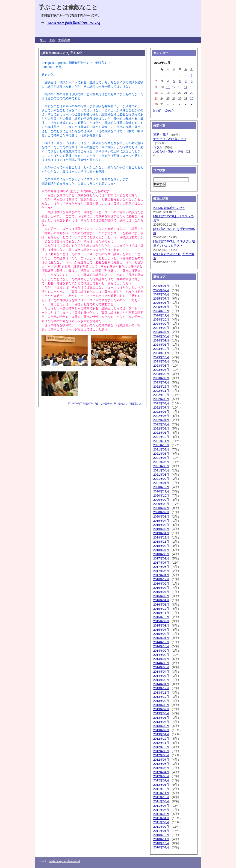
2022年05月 (161, 416)
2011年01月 (161, 831)
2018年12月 (161, 537)
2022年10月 (161, 395)
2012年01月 (161, 785)
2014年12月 (161, 642)
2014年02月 (161, 680)
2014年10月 (161, 646)
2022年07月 (161, 408)
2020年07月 (161, 508)
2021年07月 (161, 458)
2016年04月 (161, 600)
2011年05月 (161, 814)
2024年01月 (161, 345)
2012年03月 (161, 776)
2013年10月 (161, 697)
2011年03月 (161, 822)
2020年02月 (161, 512)
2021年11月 (161, 441)
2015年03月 (161, 634)
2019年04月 (161, 521)
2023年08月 (161, 366)
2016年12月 (161, 579)
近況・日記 (161, 135)
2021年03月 (161, 475)
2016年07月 (161, 592)
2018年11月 (161, 542)
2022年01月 (161, 433)
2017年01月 (161, 575)
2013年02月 (161, 730)
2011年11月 (161, 793)
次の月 (170, 111)
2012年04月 (161, 772)
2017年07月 (161, 563)
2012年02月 (161, 780)
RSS (52, 40)
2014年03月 (161, 676)
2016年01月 (161, 605)
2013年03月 (161, 726)
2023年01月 (161, 382)
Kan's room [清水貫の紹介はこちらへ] (74, 23)
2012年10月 (161, 747)
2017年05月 (161, 571)
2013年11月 (161, 693)
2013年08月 (161, 705)
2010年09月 (161, 847)
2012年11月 (161, 743)
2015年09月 (161, 621)
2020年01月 (161, 516)
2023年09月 (161, 361)
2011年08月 (161, 801)
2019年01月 (161, 533)
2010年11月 (161, 839)
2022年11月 (161, 391)
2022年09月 (161, 399)
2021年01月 (161, 483)
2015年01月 (161, 638)
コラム (158, 147)
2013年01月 (161, 734)
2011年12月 (161, 789)
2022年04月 (161, 420)
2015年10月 (161, 617)
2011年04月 (161, 818)
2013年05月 (161, 718)
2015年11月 (161, 613)
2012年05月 (161, 768)
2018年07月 (161, 550)
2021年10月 (161, 445)
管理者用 (64, 40)
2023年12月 (161, 349)
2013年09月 (161, 701)
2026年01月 (161, 286)
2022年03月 (161, 424)
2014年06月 (161, 663)
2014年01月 (161, 684)
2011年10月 (161, 797)
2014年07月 (161, 659)
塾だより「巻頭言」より (131, 404)
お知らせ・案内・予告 (168, 152)
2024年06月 (161, 336)
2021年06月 (161, 462)
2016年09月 (161, 584)
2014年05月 (161, 667)
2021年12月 (161, 437)
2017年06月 (161, 567)
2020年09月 (161, 500)
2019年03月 (161, 525)
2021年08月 (161, 454)
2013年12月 (161, 688)
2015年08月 (161, 625)
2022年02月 (161, 428)
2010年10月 (161, 843)
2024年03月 (161, 340)
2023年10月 (161, 357)
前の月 (157, 111)
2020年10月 (161, 496)
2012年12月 (161, 739)
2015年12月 (161, 609)
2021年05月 (161, 466)
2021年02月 (161, 479)
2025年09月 (161, 290)
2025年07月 (161, 299)
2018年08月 (161, 546)
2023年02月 (161, 378)
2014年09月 (161, 651)
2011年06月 (161, 810)
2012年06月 (161, 764)
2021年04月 (161, 470)
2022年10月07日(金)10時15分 (83, 404)
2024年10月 (161, 319)
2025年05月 (161, 303)
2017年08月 (161, 558)
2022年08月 (161, 403)
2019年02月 (161, 529)
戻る (43, 40)
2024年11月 (161, 315)
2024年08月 (161, 328)
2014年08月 (161, 655)
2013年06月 (161, 713)
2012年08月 (161, 755)
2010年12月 (161, 835)
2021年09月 (161, 449)
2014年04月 (161, 672)
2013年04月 (161, 722)
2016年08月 (161, 588)
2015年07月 (161, 630)
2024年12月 (161, 311)
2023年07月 (161, 370)
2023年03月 (161, 374)
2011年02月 (161, 827)
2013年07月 (161, 709)
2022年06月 (161, 412)
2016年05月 (161, 596)
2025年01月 (161, 307)
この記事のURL (108, 404)
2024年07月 (161, 332)
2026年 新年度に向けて (169, 208)
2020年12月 (161, 487)
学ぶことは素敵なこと (68, 7)
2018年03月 (161, 554)
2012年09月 (161, 751)
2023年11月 (161, 353)
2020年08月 (161, 504)
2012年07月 (161, 760)
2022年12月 (161, 387)
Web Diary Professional (64, 861)
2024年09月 (161, 324)
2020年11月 (161, 491)
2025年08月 (161, 294)
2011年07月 (161, 806)
